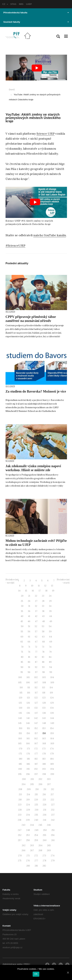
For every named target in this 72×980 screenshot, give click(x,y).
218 (20, 800)
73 (43, 647)
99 (51, 672)
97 (36, 672)
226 (45, 805)
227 (53, 805)
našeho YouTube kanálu (50, 235)
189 (52, 764)
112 (36, 688)
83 (43, 657)
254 (36, 835)
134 (52, 708)
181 (28, 759)
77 (36, 652)
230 (37, 810)
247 (20, 830)
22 (36, 596)
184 (52, 759)
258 (28, 840)
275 (20, 861)
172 (36, 749)
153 (44, 728)
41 (29, 616)
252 (20, 835)
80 (22, 657)
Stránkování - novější (12, 581)
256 (53, 835)
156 (28, 733)
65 (22, 642)
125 (20, 703)
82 (36, 657)
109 (52, 683)
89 (50, 662)
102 (36, 677)
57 (36, 632)
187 (36, 764)
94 (51, 667)
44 (51, 616)
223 (20, 805)
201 (32, 779)
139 (52, 713)
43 (43, 616)
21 (29, 596)
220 (36, 800)
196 (28, 774)
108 (44, 683)
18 (46, 591)
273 (44, 856)
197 (36, 774)
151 (28, 728)
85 (22, 662)
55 (22, 632)
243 (23, 825)
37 (36, 611)
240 (36, 820)
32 (36, 606)
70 (22, 647)
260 (45, 840)
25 (22, 601)
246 (49, 825)
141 (28, 718)
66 (29, 642)
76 (29, 652)
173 (44, 749)
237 (53, 815)
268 (40, 850)
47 (36, 621)
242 (53, 820)
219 (28, 800)
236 (45, 815)
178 (44, 754)
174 (52, 749)
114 (51, 688)
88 (43, 662)
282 (44, 866)
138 (44, 713)
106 (28, 683)
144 (52, 718)
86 (29, 662)
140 (20, 718)
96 (29, 672)
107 (36, 683)
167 (36, 743)
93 (43, 667)
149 (52, 723)
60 (22, 637)
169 (52, 743)
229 (28, 810)
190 (20, 769)
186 (28, 764)
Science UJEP (46, 134)
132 (36, 708)
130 (21, 708)
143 (44, 718)
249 (36, 830)
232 (53, 810)
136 (28, 713)
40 (22, 616)
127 (36, 703)
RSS (27, 964)
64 (51, 637)
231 (45, 810)
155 (20, 733)
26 (29, 601)
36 (29, 611)
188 (44, 764)
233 (20, 815)
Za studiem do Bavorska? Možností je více (36, 391)
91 (29, 667)
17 (40, 591)
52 (36, 626)
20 (22, 596)
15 (26, 591)
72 (36, 647)
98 (43, 672)
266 (24, 850)
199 (52, 774)
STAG (13, 4)
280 (28, 866)
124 (52, 698)
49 (51, 621)
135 (20, 713)
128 (44, 703)
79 (50, 652)
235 (36, 815)
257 (20, 840)
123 (44, 698)
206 (40, 784)
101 (28, 677)
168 (44, 743)
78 (43, 652)
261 (53, 840)
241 (45, 820)
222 (52, 800)
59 (50, 632)
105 (20, 683)
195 (20, 774)
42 (36, 616)
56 (29, 632)
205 (32, 784)
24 (50, 596)
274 (53, 856)
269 (49, 850)
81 (29, 657)
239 (28, 820)
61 (29, 637)
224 (28, 805)
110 (21, 688)
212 (52, 789)
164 (52, 738)
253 (28, 835)
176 (28, 754)
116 (29, 693)
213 (20, 794)
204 (24, 784)
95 (22, 672)
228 (20, 810)
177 (36, 754)
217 (52, 794)
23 (43, 596)
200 (24, 779)
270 (20, 856)
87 (36, 662)
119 (51, 693)
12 (45, 586)
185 (20, 764)
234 (28, 815)
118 (44, 693)
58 (43, 632)
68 (43, 642)
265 (49, 845)
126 (28, 703)
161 (28, 738)
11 (39, 586)
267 (32, 850)
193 (44, 769)
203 (49, 779)
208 (20, 789)
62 (36, 637)
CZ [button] (5, 4)
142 (36, 718)
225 (36, 805)
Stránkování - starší (63, 581)
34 (50, 606)
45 (22, 621)
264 (40, 845)
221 (44, 800)
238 (20, 820)
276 (28, 861)
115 (21, 693)
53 (43, 626)
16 (33, 591)
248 (28, 830)
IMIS (21, 4)
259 (36, 840)
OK (36, 974)
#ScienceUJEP (15, 246)
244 (32, 825)
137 (36, 713)
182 (36, 759)
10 (32, 586)
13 (52, 586)
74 (50, 647)
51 (29, 626)
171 (28, 749)
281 (36, 866)
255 (44, 835)
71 (29, 647)
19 (53, 591)
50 (22, 626)
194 (52, 769)
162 (36, 738)
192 (36, 769)
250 (45, 830)
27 (36, 601)
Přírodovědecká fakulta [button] (36, 13)
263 (32, 845)
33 (43, 606)
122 (36, 698)
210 (37, 789)
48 (43, 621)
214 (28, 794)
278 (44, 861)
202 (40, 779)
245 (40, 825)
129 (52, 703)
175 (20, 754)
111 (29, 688)
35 (22, 611)
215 (36, 794)
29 (50, 601)
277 (36, 861)
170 (21, 749)
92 (36, 667)
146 (28, 723)
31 (29, 606)
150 (21, 728)
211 (45, 789)
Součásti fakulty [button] (36, 22)
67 (36, 642)
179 (52, 754)
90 (22, 667)
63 (43, 637)
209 (29, 789)
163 (44, 738)
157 (36, 733)
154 (52, 728)
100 (20, 677)
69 (51, 642)
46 (29, 621)
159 (52, 733)
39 (50, 611)
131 (28, 708)
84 (50, 657)
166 (28, 743)
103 (44, 677)
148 (44, 723)
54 (50, 626)
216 (44, 794)
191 (28, 769)
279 (53, 861)
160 (20, 738)
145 (20, 723)
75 (22, 652)
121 (28, 698)
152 (36, 728)
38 (43, 611)
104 (52, 677)
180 (21, 759)
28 (43, 601)
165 (20, 743)
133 (44, 708)
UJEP (29, 4)
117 (36, 693)
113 (44, 688)
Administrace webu (12, 964)
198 (44, 774)
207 (49, 784)
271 (28, 856)
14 (19, 591)
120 (21, 698)
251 (53, 830)
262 (24, 845)
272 (36, 856)
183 (44, 759)
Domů (12, 90)
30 (22, 606)
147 (36, 723)
